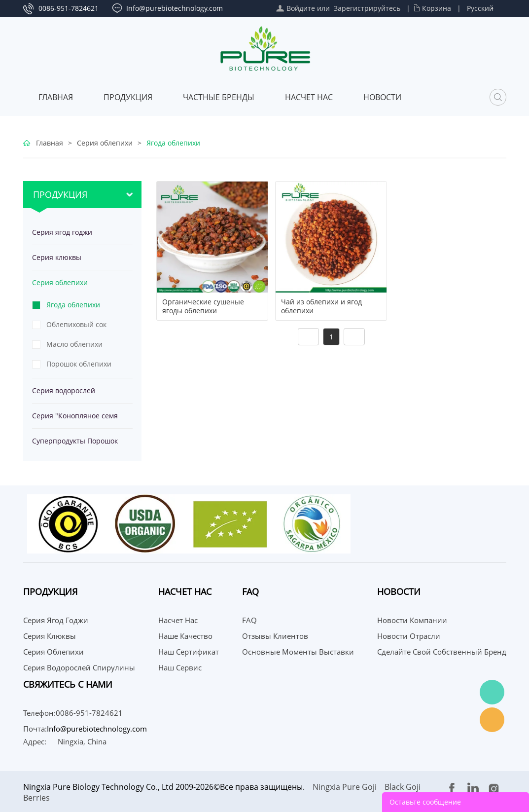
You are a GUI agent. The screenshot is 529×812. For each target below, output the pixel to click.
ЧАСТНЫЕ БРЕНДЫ (219, 97)
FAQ (249, 620)
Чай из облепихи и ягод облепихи (321, 306)
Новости (382, 97)
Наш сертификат (189, 652)
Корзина (437, 8)
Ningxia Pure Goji (345, 787)
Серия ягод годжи (62, 232)
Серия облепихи (105, 143)
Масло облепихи (74, 344)
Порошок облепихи (79, 364)
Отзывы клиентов (275, 636)
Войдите (301, 8)
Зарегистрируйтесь (367, 8)
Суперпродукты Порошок (75, 441)
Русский (480, 8)
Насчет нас (309, 97)
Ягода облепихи (173, 143)
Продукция (128, 97)
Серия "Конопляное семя (75, 416)
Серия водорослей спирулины (64, 394)
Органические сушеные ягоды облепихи (203, 306)
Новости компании (412, 620)
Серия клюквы (57, 257)
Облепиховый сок (76, 324)
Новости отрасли (409, 636)
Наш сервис (180, 667)
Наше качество (185, 636)
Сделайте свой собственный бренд (442, 652)
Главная (56, 97)
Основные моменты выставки (298, 652)
